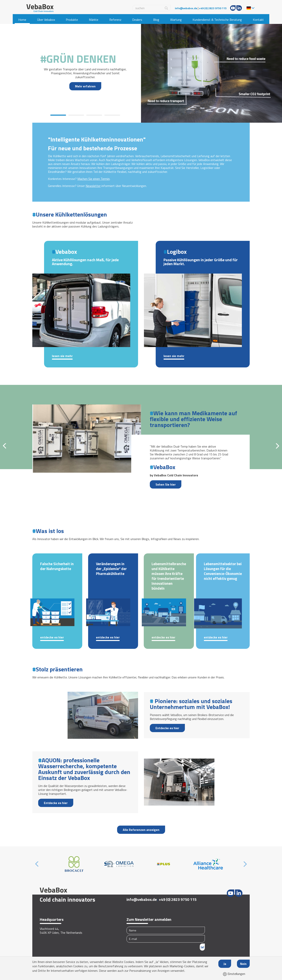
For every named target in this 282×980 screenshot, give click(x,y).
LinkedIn (239, 8)
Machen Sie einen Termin (94, 179)
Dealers (137, 20)
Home (22, 20)
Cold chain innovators (67, 899)
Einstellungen (234, 974)
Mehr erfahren (85, 86)
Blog (156, 20)
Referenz (115, 20)
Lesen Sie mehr (62, 356)
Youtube (233, 8)
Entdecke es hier (52, 637)
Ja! (202, 947)
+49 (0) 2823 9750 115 (213, 8)
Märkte (94, 20)
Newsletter (93, 186)
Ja (225, 964)
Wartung (176, 20)
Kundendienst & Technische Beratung (217, 20)
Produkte (72, 20)
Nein (243, 964)
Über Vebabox (46, 20)
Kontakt (258, 20)
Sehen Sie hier (166, 484)
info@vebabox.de (186, 8)
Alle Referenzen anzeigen (141, 830)
